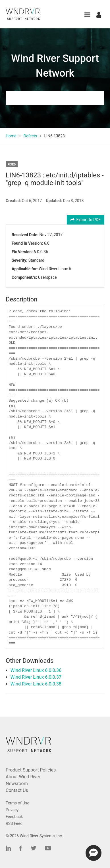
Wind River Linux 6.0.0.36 (36, 670)
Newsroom (17, 784)
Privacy (12, 810)
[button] (87, 15)
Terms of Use (17, 803)
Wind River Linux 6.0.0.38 (36, 684)
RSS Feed (14, 823)
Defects (30, 136)
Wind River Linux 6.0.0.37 (36, 677)
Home (11, 136)
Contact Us (17, 790)
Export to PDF (86, 220)
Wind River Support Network (55, 66)
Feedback (14, 817)
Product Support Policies (31, 770)
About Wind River (23, 777)
